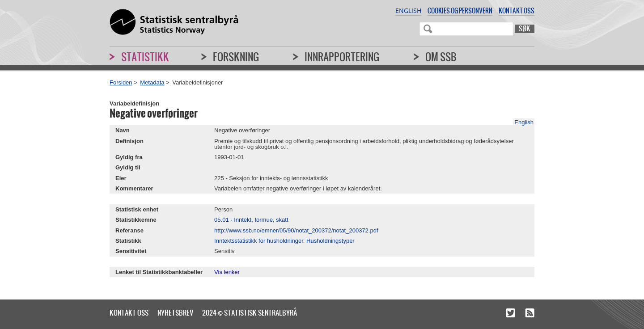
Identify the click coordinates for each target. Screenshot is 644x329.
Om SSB (441, 57)
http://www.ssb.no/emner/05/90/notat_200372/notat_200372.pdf (296, 230)
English (408, 11)
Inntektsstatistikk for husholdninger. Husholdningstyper (284, 241)
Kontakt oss (517, 11)
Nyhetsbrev (175, 312)
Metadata (152, 82)
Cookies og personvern (460, 11)
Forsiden (121, 82)
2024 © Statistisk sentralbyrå (250, 312)
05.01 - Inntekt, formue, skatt (251, 220)
